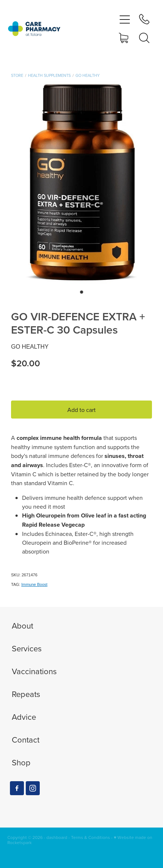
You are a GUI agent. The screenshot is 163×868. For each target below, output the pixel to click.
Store (17, 75)
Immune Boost (34, 584)
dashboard (57, 837)
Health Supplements (49, 75)
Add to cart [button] (81, 410)
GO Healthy (88, 75)
